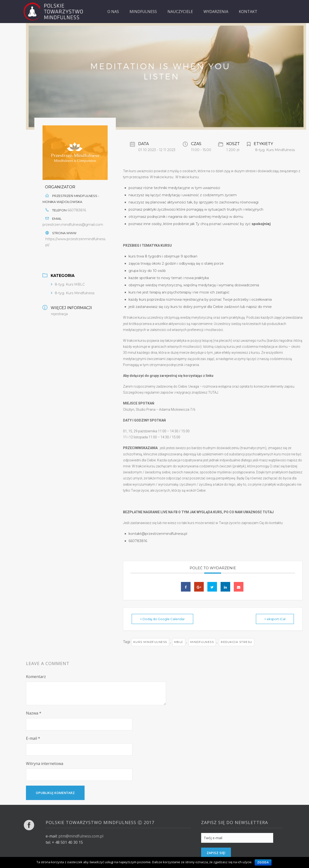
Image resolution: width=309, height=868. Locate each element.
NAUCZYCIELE (180, 12)
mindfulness (202, 642)
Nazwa (34, 713)
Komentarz (36, 677)
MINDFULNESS (143, 12)
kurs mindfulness (150, 642)
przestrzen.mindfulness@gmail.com (73, 225)
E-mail (33, 738)
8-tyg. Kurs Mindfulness (75, 293)
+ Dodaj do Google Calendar (162, 619)
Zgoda (263, 862)
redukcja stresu (237, 642)
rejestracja (59, 314)
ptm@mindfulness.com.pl (81, 836)
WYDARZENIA (216, 12)
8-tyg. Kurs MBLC (70, 284)
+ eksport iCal (275, 619)
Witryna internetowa (45, 764)
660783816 (77, 210)
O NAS (113, 12)
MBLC (179, 642)
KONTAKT (248, 12)
